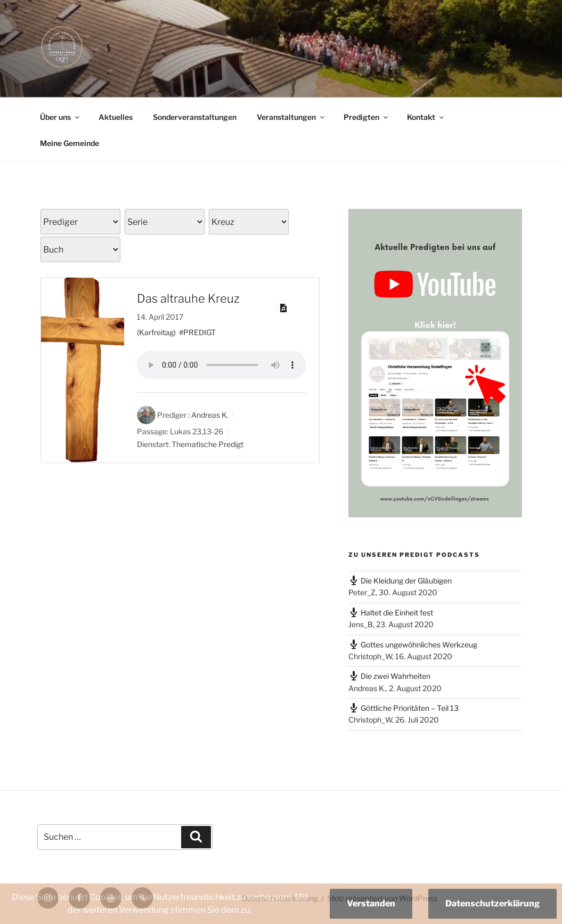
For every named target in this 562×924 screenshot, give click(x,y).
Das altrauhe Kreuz (188, 298)
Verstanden (371, 903)
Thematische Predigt (207, 444)
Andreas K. (210, 415)
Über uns (60, 117)
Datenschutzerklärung (492, 903)
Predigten (366, 117)
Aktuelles (116, 117)
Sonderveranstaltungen (195, 117)
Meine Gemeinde (70, 143)
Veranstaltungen (291, 117)
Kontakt (426, 117)
